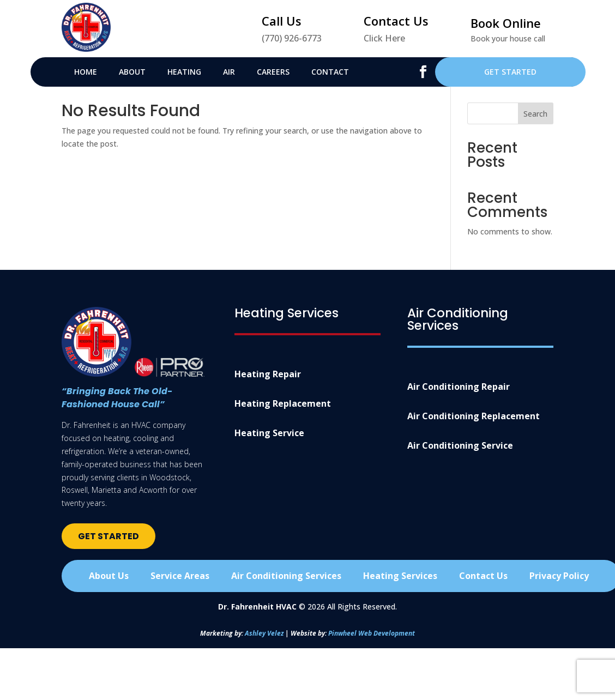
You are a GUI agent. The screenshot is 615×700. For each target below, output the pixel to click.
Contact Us (483, 577)
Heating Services (400, 577)
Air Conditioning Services (286, 577)
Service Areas (180, 577)
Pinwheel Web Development (372, 634)
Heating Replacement (283, 405)
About (132, 72)
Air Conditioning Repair (459, 388)
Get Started (510, 72)
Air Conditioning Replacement (474, 417)
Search (535, 115)
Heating (184, 72)
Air (229, 72)
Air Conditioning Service (460, 446)
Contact (330, 72)
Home (86, 72)
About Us (109, 577)
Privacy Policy (559, 577)
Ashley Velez (264, 634)
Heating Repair (268, 375)
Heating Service (269, 434)
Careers (273, 72)
